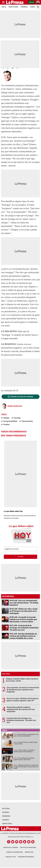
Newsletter (29, 852)
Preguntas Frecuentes (26, 857)
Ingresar (31, 2)
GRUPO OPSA (7, 824)
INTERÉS (6, 812)
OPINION (6, 820)
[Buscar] (38, 7)
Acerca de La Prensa (11, 848)
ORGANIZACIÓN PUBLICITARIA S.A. (21, 837)
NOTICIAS (6, 808)
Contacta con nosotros (14, 852)
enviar (21, 557)
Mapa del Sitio (11, 857)
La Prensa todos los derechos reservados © (21, 833)
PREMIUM (6, 816)
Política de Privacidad (28, 848)
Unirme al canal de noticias (22, 397)
